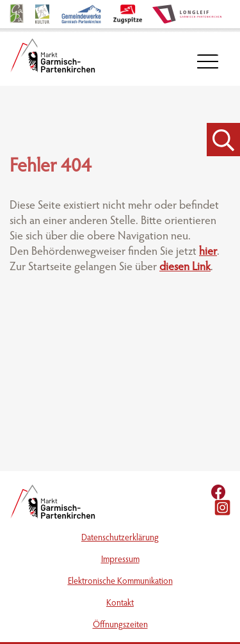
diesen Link (185, 268)
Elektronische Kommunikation (120, 582)
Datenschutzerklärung (120, 538)
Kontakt (120, 604)
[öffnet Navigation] (208, 62)
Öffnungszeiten (120, 625)
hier (208, 252)
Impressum (120, 560)
